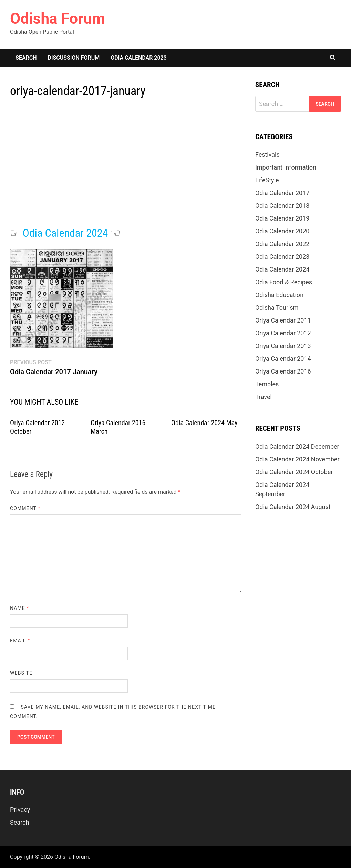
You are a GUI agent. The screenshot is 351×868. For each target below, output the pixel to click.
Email (20, 641)
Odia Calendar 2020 (282, 231)
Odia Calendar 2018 (282, 206)
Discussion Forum (74, 58)
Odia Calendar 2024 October (294, 472)
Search (26, 58)
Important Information (286, 167)
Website (21, 673)
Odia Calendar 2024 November (297, 459)
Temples (267, 384)
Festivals (267, 155)
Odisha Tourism (277, 308)
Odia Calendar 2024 (65, 233)
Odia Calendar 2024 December (297, 446)
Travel (264, 397)
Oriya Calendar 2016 (283, 371)
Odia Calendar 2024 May (204, 423)
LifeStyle (267, 180)
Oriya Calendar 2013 (283, 346)
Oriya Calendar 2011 (283, 320)
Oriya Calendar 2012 (283, 333)
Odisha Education (279, 295)
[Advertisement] (126, 169)
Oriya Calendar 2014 (283, 359)
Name (19, 608)
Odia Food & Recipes (284, 282)
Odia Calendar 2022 (282, 244)
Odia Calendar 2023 (139, 58)
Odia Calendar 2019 (282, 218)
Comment (25, 508)
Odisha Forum (58, 19)
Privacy (20, 810)
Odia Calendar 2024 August (293, 507)
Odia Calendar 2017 (282, 193)
